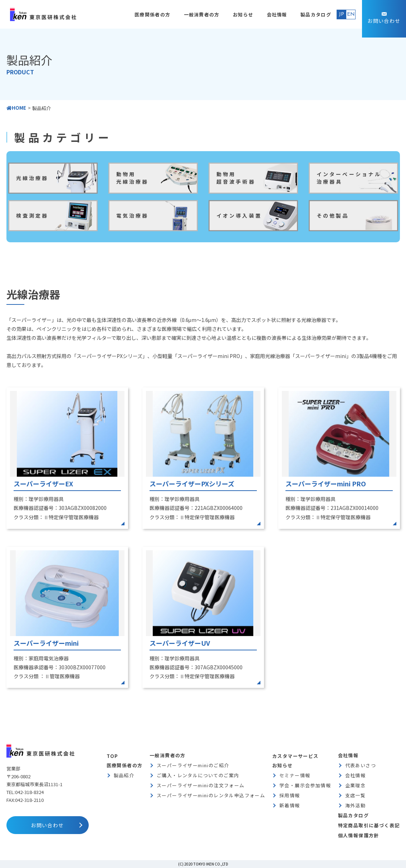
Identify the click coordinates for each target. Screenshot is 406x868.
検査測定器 (32, 215)
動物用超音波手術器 (236, 178)
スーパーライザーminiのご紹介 (193, 765)
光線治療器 (32, 178)
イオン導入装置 (239, 215)
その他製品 (333, 215)
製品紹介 (124, 775)
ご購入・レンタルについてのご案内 (198, 775)
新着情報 (290, 805)
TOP (112, 756)
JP (341, 14)
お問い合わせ (384, 21)
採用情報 (290, 795)
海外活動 (356, 805)
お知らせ (243, 14)
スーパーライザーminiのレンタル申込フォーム (211, 795)
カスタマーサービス (295, 756)
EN (351, 14)
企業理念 (356, 785)
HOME (16, 108)
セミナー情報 (295, 775)
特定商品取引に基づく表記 (369, 825)
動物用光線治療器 (133, 178)
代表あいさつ (361, 765)
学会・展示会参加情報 (305, 785)
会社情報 (277, 14)
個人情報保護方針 (359, 835)
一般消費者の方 (202, 14)
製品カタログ (316, 14)
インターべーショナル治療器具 (349, 178)
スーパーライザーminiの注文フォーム (201, 785)
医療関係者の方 (152, 14)
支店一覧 (356, 795)
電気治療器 (133, 215)
